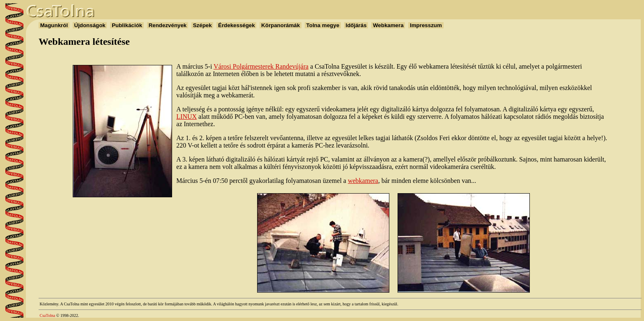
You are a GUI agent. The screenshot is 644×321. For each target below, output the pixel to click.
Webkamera (388, 25)
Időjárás (356, 25)
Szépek (202, 25)
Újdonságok (90, 25)
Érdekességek (236, 25)
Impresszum (426, 25)
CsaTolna (48, 315)
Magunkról (54, 25)
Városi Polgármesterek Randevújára (261, 66)
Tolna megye (323, 25)
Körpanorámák (280, 25)
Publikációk (127, 25)
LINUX (186, 117)
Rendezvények (168, 25)
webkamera (363, 181)
